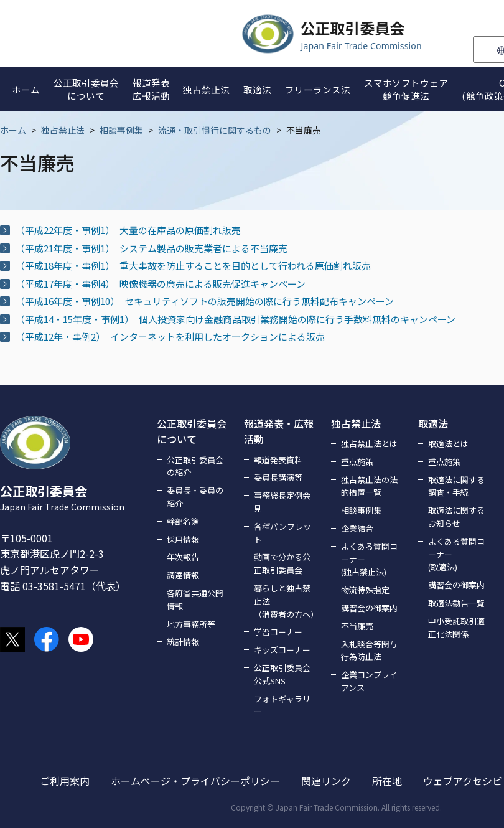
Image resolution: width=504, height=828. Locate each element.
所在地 (387, 781)
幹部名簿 (183, 521)
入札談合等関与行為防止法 (369, 651)
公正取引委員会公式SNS (282, 674)
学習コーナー (278, 632)
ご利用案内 (65, 781)
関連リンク (326, 781)
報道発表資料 (278, 460)
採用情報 (183, 539)
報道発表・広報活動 (279, 431)
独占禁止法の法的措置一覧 (369, 486)
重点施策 (357, 462)
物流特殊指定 (365, 590)
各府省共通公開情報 (195, 600)
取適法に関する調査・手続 (456, 486)
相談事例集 (121, 130)
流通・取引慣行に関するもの (215, 130)
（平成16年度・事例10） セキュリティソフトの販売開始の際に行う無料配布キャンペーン (205, 301)
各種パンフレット (282, 533)
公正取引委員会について (192, 431)
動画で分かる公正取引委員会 (282, 563)
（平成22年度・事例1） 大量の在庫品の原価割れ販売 (128, 230)
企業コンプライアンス (369, 681)
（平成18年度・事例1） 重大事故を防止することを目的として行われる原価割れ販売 (193, 266)
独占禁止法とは (369, 444)
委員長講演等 (278, 477)
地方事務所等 (191, 624)
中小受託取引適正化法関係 (456, 628)
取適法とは (448, 444)
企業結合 (357, 528)
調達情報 (183, 575)
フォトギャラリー (282, 705)
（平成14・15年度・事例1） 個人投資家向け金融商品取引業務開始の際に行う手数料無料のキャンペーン (236, 319)
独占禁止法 (63, 130)
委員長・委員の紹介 (195, 497)
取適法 (433, 423)
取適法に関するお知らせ (456, 517)
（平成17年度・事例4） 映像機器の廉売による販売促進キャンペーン (161, 284)
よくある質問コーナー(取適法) (456, 554)
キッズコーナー (282, 650)
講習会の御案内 (369, 608)
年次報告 (183, 557)
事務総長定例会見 (282, 502)
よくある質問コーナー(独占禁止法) (369, 559)
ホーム (13, 130)
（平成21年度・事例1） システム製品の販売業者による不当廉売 (152, 248)
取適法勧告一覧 (456, 603)
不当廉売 (357, 626)
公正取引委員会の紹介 (195, 466)
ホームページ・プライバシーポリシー (195, 781)
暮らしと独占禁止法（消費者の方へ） (285, 601)
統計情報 (183, 642)
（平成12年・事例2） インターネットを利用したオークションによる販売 (170, 336)
